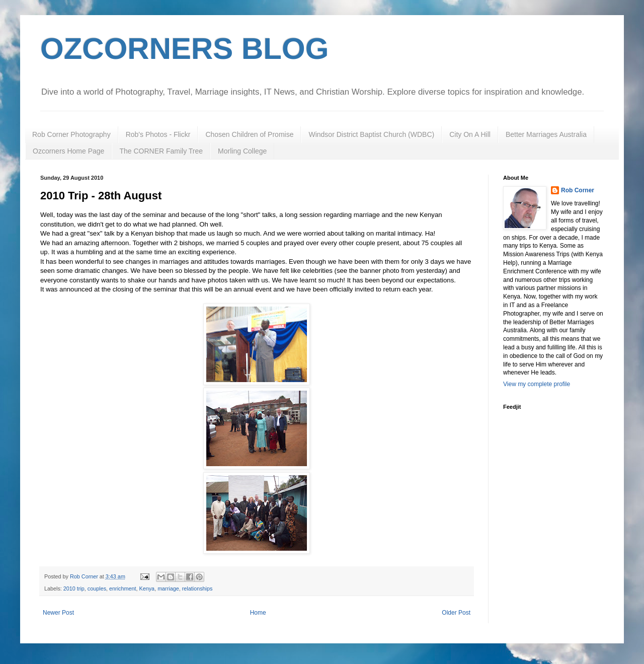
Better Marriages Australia (546, 134)
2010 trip (74, 588)
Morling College (242, 151)
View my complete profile (537, 384)
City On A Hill (470, 134)
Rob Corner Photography (71, 134)
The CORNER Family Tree (161, 151)
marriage (168, 588)
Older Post (456, 613)
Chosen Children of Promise (249, 134)
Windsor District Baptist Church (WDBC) (371, 134)
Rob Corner (578, 190)
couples (97, 588)
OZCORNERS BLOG (184, 49)
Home (258, 613)
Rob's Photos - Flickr (158, 134)
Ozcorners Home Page (68, 151)
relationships (197, 588)
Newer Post (58, 613)
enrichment (123, 588)
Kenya (147, 588)
